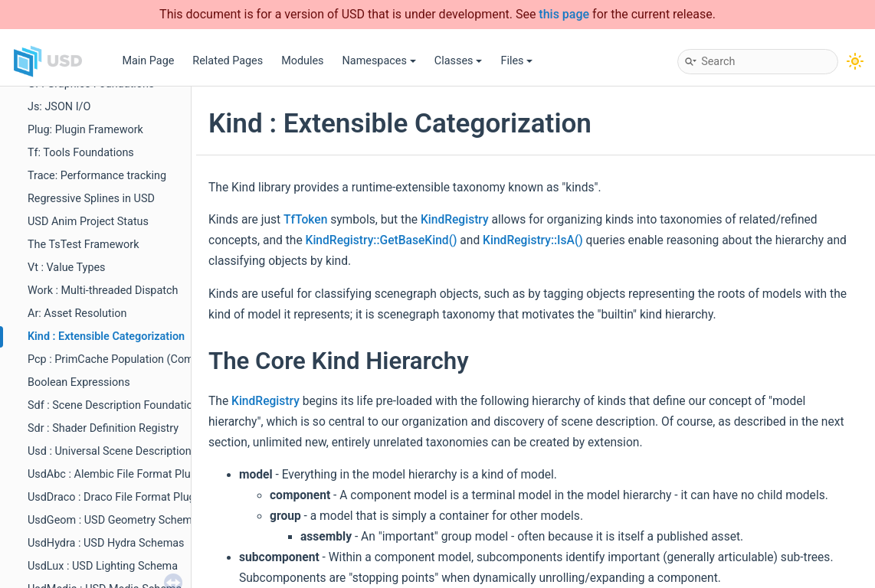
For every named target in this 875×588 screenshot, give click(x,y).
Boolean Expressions (79, 382)
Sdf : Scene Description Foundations (116, 405)
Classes (459, 61)
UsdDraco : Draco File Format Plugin (116, 497)
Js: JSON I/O (59, 107)
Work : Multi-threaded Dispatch (103, 291)
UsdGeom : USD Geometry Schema (113, 520)
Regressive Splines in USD (91, 199)
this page (564, 14)
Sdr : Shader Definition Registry (103, 428)
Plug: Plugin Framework (85, 130)
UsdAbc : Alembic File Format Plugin (116, 474)
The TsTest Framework (84, 245)
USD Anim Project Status (88, 222)
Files (516, 61)
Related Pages (228, 61)
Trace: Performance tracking (97, 176)
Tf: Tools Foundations (81, 153)
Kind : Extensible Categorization (106, 336)
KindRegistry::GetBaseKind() (382, 240)
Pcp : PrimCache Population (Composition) (132, 359)
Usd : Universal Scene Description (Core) (126, 451)
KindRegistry (455, 220)
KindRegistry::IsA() (533, 240)
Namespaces (379, 61)
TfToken (305, 220)
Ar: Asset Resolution (77, 314)
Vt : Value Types (67, 268)
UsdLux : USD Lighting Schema (103, 566)
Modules (302, 61)
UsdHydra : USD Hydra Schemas (106, 543)
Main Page (148, 61)
